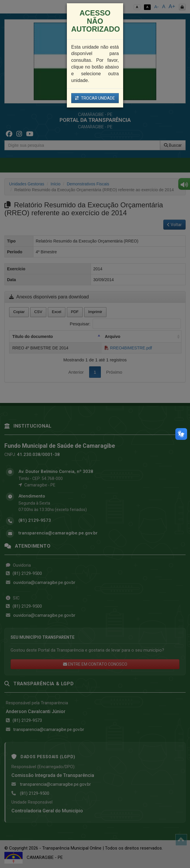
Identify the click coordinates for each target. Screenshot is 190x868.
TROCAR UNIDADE (95, 98)
